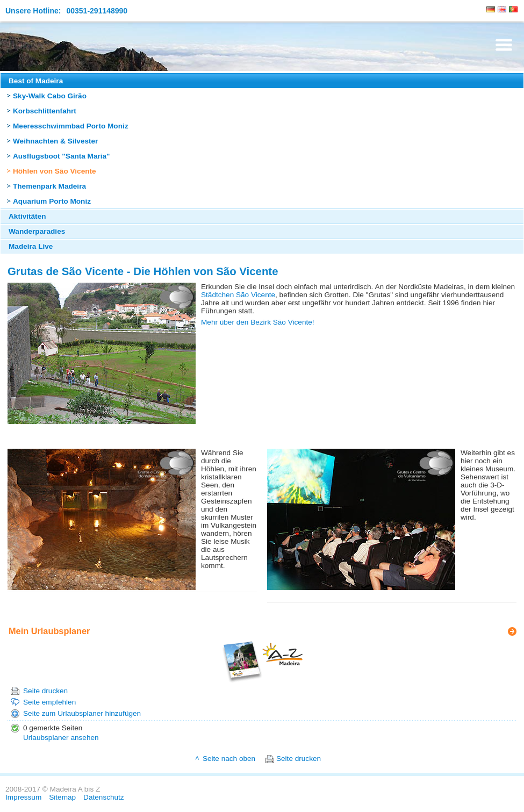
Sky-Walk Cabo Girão (50, 96)
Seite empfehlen (49, 702)
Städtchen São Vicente (238, 295)
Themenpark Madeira (49, 186)
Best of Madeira (36, 81)
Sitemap (62, 797)
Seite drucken (45, 691)
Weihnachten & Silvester (55, 141)
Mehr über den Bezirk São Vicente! (258, 322)
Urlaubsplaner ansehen (61, 738)
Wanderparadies (37, 231)
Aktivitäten (27, 216)
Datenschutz (104, 797)
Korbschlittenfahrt (45, 111)
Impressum (23, 797)
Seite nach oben (229, 759)
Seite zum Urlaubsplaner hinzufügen (82, 713)
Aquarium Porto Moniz (52, 201)
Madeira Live (31, 246)
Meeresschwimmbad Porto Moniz (71, 126)
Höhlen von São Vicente (55, 171)
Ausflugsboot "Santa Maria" (62, 156)
